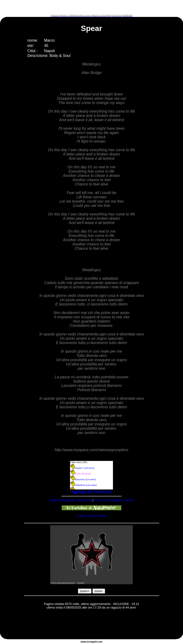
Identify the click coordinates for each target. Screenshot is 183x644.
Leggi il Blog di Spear (92, 516)
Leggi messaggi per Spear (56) (71, 500)
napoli (93, 642)
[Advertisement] (91, 7)
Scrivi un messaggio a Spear (114, 500)
